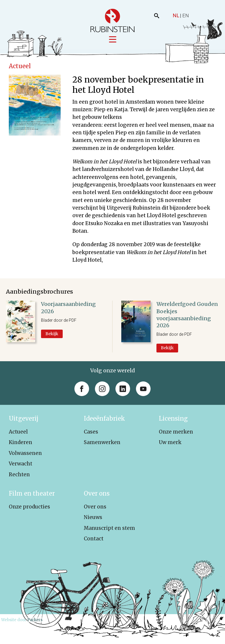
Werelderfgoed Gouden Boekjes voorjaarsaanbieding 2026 (187, 315)
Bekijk (52, 334)
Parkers (35, 620)
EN (186, 16)
